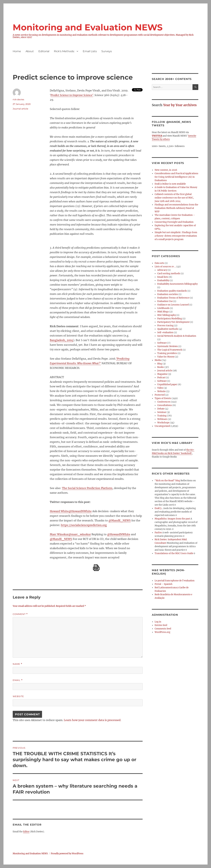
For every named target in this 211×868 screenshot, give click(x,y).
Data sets (159, 263)
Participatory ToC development (173, 322)
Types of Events (163, 398)
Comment (20, 614)
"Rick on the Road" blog (167, 481)
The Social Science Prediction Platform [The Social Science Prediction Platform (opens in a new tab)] (87, 488)
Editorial (44, 51)
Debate (161, 409)
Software (162, 343)
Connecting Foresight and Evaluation (174, 222)
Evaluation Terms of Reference (173, 298)
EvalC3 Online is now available (170, 184)
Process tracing (165, 326)
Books (161, 367)
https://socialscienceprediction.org (84, 525)
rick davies (18, 99)
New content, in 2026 (166, 170)
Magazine (162, 374)
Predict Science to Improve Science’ (72, 95)
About (30, 51)
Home (17, 51)
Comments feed (163, 629)
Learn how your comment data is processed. (92, 720)
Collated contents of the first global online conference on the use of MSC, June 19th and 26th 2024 (174, 198)
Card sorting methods (169, 274)
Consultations (165, 405)
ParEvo (158, 533)
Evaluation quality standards (172, 291)
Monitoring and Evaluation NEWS (88, 27)
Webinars (162, 419)
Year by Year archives (180, 105)
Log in (158, 622)
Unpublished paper (167, 384)
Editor (26, 832)
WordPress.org (162, 632)
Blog (160, 364)
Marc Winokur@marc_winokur (70, 534)
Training (162, 416)
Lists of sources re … (165, 267)
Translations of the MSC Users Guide (174, 553)
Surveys (107, 51)
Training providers (167, 353)
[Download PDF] (96, 568)
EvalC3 (158, 508)
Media (158, 360)
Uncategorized (162, 426)
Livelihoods (163, 308)
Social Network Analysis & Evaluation (177, 336)
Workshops (163, 423)
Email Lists (90, 51)
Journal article (20, 109)
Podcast (161, 378)
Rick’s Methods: (64, 51)
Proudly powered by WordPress (67, 854)
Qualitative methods (168, 329)
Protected (160, 395)
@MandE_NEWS (120, 520)
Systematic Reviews (168, 346)
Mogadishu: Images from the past (172, 519)
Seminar (162, 412)
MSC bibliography (167, 315)
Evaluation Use (165, 301)
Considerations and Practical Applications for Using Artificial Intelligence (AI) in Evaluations (176, 177)
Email (18, 680)
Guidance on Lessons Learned (173, 305)
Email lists (163, 277)
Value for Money (166, 357)
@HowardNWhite (119, 534)
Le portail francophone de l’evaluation (175, 581)
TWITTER (157, 136)
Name (17, 664)
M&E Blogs (163, 312)
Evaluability (163, 280)
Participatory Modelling (170, 319)
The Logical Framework (170, 350)
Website (18, 696)
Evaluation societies (168, 294)
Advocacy (162, 270)
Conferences (164, 402)
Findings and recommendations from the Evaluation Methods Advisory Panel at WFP (176, 208)
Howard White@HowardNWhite (71, 511)
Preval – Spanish (164, 584)
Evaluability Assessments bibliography (177, 284)
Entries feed (161, 625)
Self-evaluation (165, 332)
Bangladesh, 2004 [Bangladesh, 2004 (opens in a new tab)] (61, 340)
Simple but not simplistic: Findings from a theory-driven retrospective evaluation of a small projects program (176, 236)
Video (160, 388)
